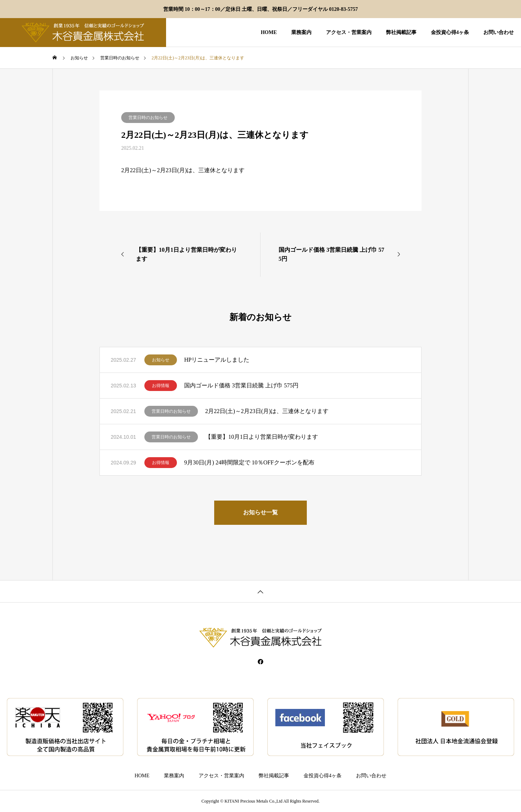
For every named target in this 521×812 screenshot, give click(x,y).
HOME (269, 32)
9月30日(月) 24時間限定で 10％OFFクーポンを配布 (249, 462)
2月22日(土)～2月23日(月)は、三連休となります (267, 411)
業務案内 (301, 32)
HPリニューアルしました (217, 360)
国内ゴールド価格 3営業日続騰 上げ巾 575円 (241, 385)
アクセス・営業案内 (349, 32)
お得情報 (161, 386)
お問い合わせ (499, 32)
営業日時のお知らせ (148, 118)
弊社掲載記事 (401, 32)
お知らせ (161, 360)
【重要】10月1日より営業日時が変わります (262, 437)
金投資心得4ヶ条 (450, 32)
